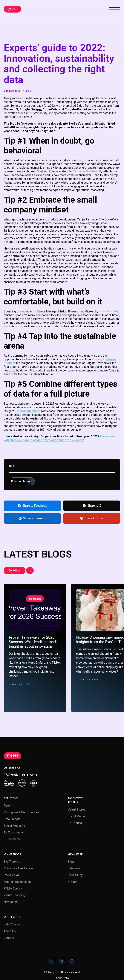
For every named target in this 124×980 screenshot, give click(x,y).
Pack (7, 806)
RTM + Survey (13, 888)
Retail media (12, 819)
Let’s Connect (13, 924)
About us (10, 931)
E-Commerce (12, 839)
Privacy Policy (62, 978)
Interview (74, 868)
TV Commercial (14, 832)
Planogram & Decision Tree (22, 812)
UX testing (75, 823)
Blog (71, 862)
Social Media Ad (14, 826)
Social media (76, 816)
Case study (75, 875)
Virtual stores (77, 810)
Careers (9, 938)
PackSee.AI (11, 875)
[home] (13, 9)
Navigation (11, 902)
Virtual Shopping (14, 895)
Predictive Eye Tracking (19, 868)
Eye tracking (12, 862)
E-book (72, 882)
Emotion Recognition (17, 882)
